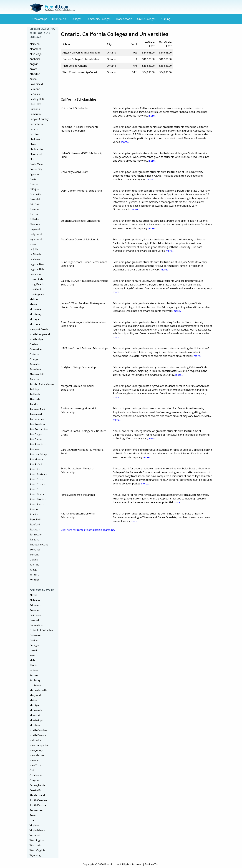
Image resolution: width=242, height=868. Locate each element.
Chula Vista (36, 149)
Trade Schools (124, 19)
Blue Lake (35, 104)
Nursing (165, 19)
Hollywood (36, 234)
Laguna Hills (37, 269)
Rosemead (36, 414)
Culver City (36, 169)
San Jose (35, 449)
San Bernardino (39, 429)
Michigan (35, 705)
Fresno (34, 214)
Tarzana (34, 540)
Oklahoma (36, 775)
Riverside (35, 399)
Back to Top (152, 864)
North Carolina (38, 730)
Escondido (35, 199)
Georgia (34, 645)
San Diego (36, 434)
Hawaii (33, 650)
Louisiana (35, 685)
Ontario (34, 354)
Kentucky (35, 680)
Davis (33, 179)
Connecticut (37, 625)
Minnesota (36, 710)
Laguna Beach (38, 264)
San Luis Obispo (39, 454)
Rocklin (34, 404)
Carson (34, 129)
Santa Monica (38, 499)
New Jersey (36, 750)
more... (152, 116)
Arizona (34, 610)
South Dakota (38, 805)
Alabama (35, 600)
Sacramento (37, 419)
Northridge (36, 339)
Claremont (36, 154)
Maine (33, 700)
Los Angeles (37, 294)
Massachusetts (38, 690)
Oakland (34, 344)
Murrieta (35, 324)
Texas (33, 815)
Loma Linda (36, 279)
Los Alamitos (37, 289)
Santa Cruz (36, 489)
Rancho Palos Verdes (42, 384)
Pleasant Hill (37, 374)
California (35, 615)
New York (35, 765)
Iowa (32, 655)
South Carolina (38, 800)
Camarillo (35, 114)
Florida (34, 640)
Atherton (35, 74)
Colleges (76, 19)
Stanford (35, 524)
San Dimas (36, 439)
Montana (35, 725)
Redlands (35, 394)
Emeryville (35, 194)
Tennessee (36, 810)
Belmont (35, 89)
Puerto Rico (36, 790)
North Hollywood (40, 334)
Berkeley (35, 94)
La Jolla (34, 249)
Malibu (34, 299)
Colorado (35, 620)
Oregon (34, 780)
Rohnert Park (37, 409)
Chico (33, 144)
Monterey (35, 314)
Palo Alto (35, 364)
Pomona (34, 379)
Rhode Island (37, 795)
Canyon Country (39, 119)
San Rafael (36, 464)
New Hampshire (39, 745)
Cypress (34, 174)
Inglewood (36, 239)
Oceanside (36, 349)
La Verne (35, 259)
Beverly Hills (37, 99)
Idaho (33, 660)
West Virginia (37, 850)
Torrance (35, 550)
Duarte (34, 184)
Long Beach (37, 284)
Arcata (33, 69)
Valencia (34, 565)
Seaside (34, 514)
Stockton (35, 529)
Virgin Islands (38, 830)
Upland (34, 560)
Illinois (33, 665)
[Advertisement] (118, 85)
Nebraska (35, 740)
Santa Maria (37, 494)
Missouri (35, 715)
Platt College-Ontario (75, 66)
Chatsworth (36, 139)
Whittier (34, 580)
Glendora (35, 224)
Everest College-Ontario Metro (81, 59)
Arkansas (35, 605)
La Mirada (35, 254)
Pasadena (35, 369)
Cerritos (34, 134)
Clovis (33, 159)
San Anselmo (37, 424)
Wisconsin (35, 845)
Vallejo (33, 570)
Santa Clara (36, 479)
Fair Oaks (35, 204)
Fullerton (35, 219)
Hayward (35, 229)
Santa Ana (35, 469)
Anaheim (35, 59)
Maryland (35, 695)
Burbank (35, 109)
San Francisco (38, 444)
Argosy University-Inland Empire (82, 53)
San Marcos (36, 459)
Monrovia (35, 309)
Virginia (34, 825)
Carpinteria (36, 124)
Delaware (35, 635)
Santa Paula (37, 504)
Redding (34, 389)
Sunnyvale (36, 535)
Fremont (35, 209)
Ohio (32, 770)
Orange (34, 359)
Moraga (34, 319)
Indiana (34, 670)
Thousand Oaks (39, 545)
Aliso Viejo (36, 54)
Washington (37, 840)
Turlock (34, 555)
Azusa (33, 79)
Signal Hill (35, 519)
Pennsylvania (37, 785)
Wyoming (35, 855)
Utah (32, 820)
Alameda (35, 44)
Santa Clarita (37, 484)
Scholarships (40, 19)
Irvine (33, 244)
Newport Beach (39, 329)
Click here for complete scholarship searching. (88, 530)
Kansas (34, 675)
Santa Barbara (38, 474)
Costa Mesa (36, 164)
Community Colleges (98, 19)
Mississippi (36, 720)
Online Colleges (146, 19)
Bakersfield (36, 84)
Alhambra (35, 49)
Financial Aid (59, 19)
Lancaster (35, 274)
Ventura (34, 575)
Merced (34, 304)
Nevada (34, 760)
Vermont (35, 835)
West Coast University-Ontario (80, 72)
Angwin (34, 64)
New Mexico (37, 755)
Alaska (33, 595)
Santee (34, 509)
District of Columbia (41, 630)
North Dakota (38, 735)
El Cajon (34, 189)
